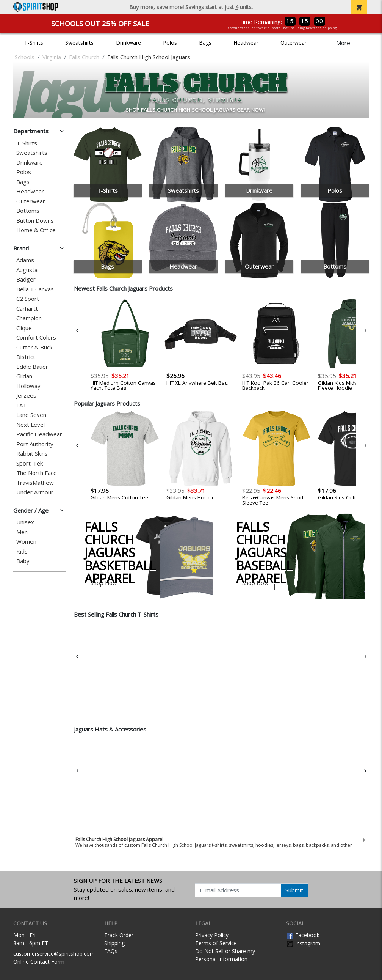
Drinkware (128, 43)
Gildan (24, 376)
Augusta (27, 270)
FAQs (111, 951)
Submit (294, 890)
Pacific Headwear (39, 434)
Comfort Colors (36, 337)
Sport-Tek (30, 463)
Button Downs (35, 221)
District (26, 357)
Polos (170, 43)
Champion (29, 318)
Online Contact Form (39, 962)
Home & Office (36, 230)
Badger (26, 279)
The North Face (37, 473)
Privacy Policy (212, 935)
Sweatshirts (79, 43)
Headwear (246, 43)
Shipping (114, 943)
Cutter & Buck (34, 347)
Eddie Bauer (32, 367)
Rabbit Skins (32, 454)
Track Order (119, 935)
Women (26, 542)
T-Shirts (34, 43)
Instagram (303, 943)
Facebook (303, 935)
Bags (205, 43)
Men (22, 532)
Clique (24, 328)
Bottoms (28, 211)
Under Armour (35, 492)
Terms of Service (216, 943)
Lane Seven (31, 415)
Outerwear (294, 43)
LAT (21, 405)
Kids (22, 551)
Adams (25, 260)
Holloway (28, 386)
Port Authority (35, 444)
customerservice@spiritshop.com (54, 954)
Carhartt (27, 309)
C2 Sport (28, 299)
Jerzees (26, 396)
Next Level (31, 425)
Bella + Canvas (35, 289)
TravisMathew (35, 483)
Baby (23, 561)
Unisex (25, 522)
